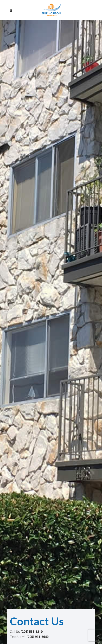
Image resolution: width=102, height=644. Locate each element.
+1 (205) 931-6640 (35, 637)
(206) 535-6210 (32, 632)
